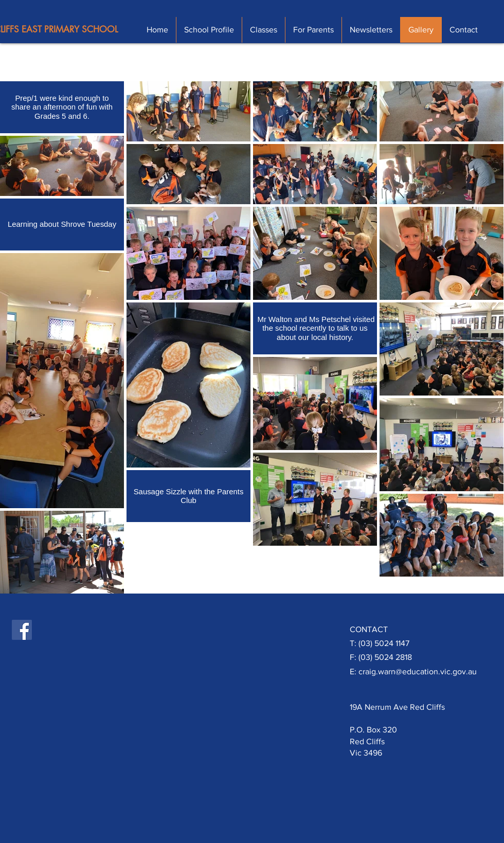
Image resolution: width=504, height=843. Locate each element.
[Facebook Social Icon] (22, 630)
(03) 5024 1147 (384, 643)
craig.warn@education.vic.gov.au (418, 671)
